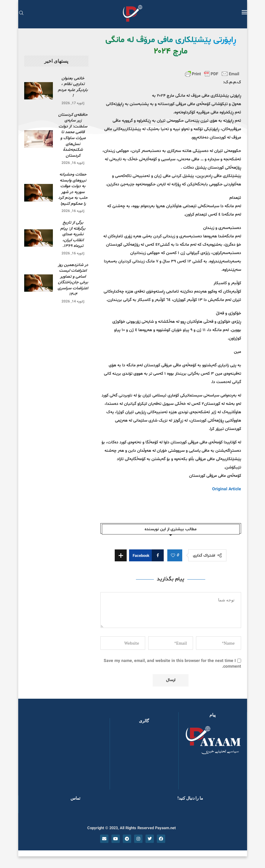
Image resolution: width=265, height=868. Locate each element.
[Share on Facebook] (146, 555)
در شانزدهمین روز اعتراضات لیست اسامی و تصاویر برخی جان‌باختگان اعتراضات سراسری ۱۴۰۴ (73, 280)
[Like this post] (173, 556)
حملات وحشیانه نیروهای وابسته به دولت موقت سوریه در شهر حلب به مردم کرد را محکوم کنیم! (73, 189)
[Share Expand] (121, 555)
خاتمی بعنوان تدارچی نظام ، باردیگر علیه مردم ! (73, 87)
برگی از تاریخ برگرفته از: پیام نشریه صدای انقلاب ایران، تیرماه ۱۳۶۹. (73, 234)
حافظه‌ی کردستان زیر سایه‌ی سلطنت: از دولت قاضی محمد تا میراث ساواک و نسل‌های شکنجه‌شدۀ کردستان (73, 135)
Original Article (227, 489)
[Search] (21, 14)
